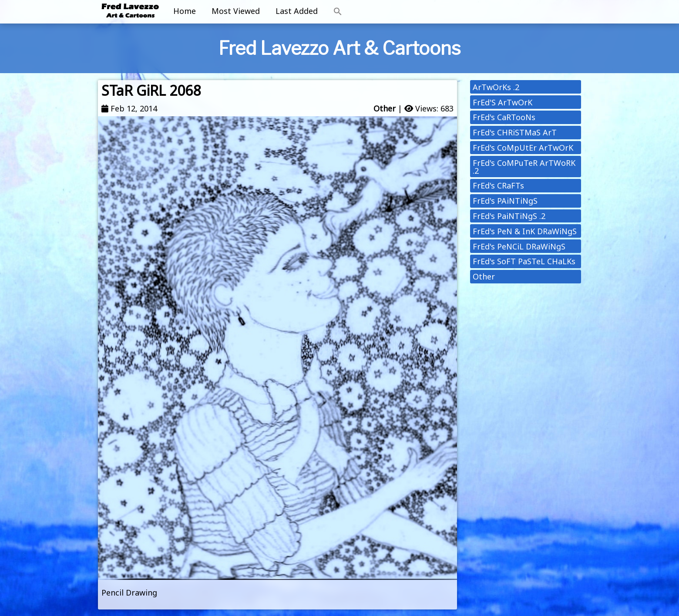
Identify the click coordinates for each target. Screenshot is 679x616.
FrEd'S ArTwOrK (503, 102)
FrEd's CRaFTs (498, 185)
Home (185, 11)
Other (385, 108)
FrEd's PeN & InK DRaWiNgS (525, 231)
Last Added (297, 11)
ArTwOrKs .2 (496, 87)
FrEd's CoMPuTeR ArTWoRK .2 (524, 167)
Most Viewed (236, 11)
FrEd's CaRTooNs (504, 117)
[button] (338, 12)
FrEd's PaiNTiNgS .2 (509, 216)
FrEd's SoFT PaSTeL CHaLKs (524, 261)
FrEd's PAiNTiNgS (505, 201)
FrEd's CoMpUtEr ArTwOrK (523, 148)
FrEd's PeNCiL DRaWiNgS (519, 246)
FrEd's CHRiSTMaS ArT (515, 132)
